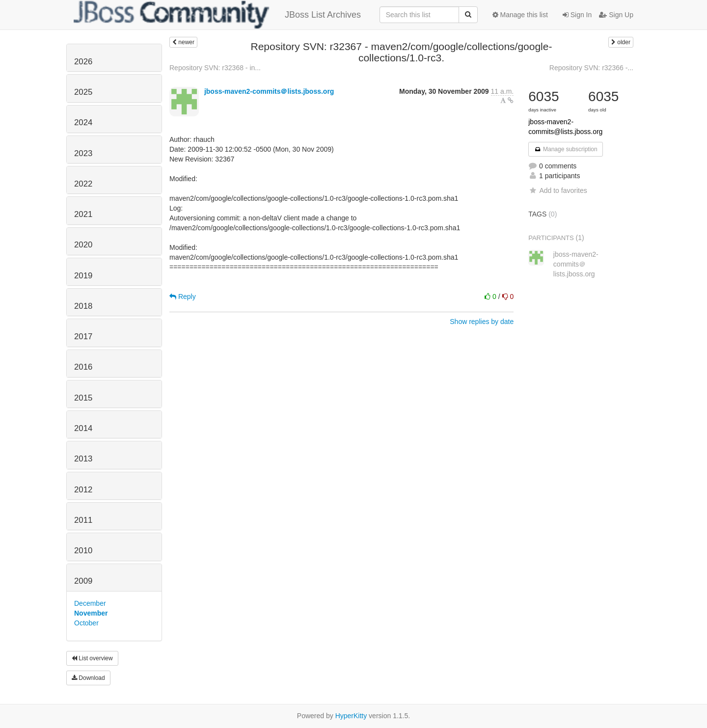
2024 (83, 122)
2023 (83, 153)
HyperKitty (351, 716)
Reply (183, 297)
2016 (83, 367)
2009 (83, 581)
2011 (83, 520)
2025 (83, 92)
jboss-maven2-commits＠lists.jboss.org (269, 91)
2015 (83, 398)
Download (88, 678)
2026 (83, 62)
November (91, 613)
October (86, 623)
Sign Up (616, 15)
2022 (83, 184)
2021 (83, 214)
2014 (83, 428)
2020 (83, 245)
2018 (83, 306)
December (90, 603)
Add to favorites (557, 190)
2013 (83, 459)
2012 (83, 490)
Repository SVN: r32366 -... (591, 68)
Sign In (577, 15)
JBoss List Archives (217, 15)
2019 (83, 276)
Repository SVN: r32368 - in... (215, 68)
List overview (92, 658)
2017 (83, 337)
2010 (83, 551)
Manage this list (520, 15)
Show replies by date (482, 322)
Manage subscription (566, 149)
